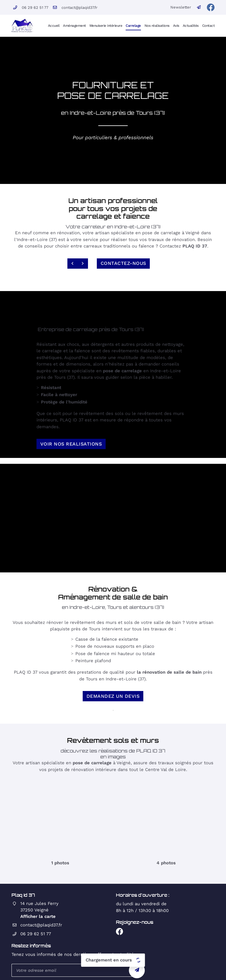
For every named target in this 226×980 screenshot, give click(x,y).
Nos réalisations (157, 25)
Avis (176, 25)
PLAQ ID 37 (195, 246)
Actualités (191, 25)
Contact (208, 25)
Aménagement (74, 25)
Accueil (54, 25)
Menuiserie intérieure (106, 25)
